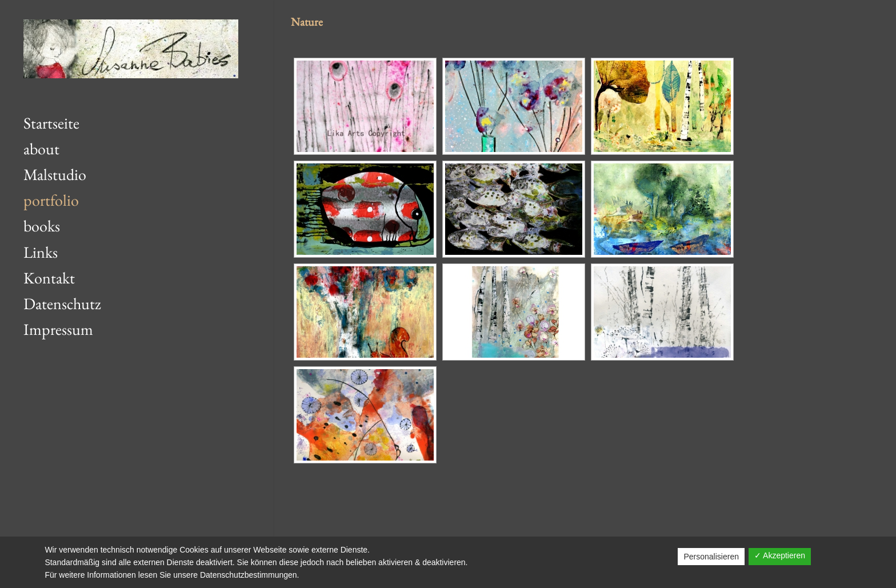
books (42, 226)
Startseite (51, 123)
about (41, 149)
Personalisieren (711, 557)
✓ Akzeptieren (780, 555)
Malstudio (55, 174)
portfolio (51, 200)
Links (41, 252)
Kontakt (49, 278)
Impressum (58, 329)
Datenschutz (62, 303)
